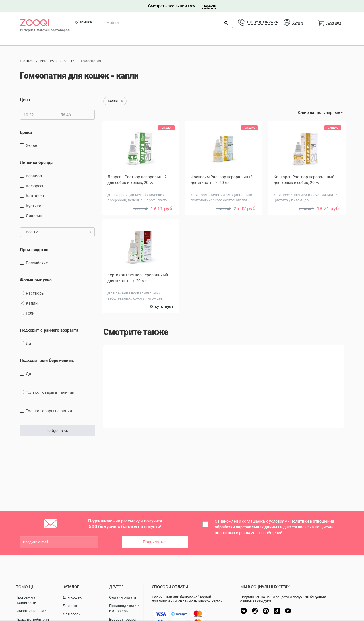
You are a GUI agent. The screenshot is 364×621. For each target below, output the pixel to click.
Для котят (71, 606)
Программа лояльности (26, 600)
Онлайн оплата (123, 597)
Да (29, 343)
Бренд (26, 132)
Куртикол (35, 206)
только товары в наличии (50, 392)
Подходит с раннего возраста (49, 330)
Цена (25, 100)
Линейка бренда (36, 163)
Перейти (209, 6)
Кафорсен (35, 186)
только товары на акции (49, 411)
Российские (37, 263)
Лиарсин (34, 216)
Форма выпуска (36, 280)
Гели (30, 313)
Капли (32, 303)
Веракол (34, 176)
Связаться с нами (31, 611)
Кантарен (35, 196)
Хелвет (32, 145)
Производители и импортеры (124, 608)
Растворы (35, 293)
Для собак (72, 614)
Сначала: (307, 112)
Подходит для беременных (47, 360)
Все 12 (58, 232)
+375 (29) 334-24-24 (262, 22)
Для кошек (72, 597)
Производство (34, 250)
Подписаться (155, 542)
